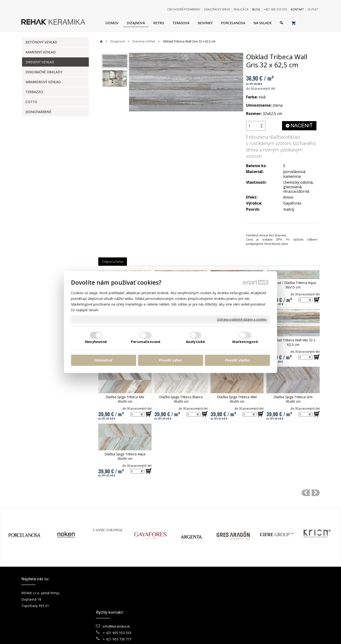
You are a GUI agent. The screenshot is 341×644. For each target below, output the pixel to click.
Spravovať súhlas (243, 634)
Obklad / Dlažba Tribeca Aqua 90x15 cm (294, 285)
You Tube (261, 606)
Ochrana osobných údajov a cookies (242, 320)
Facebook (262, 593)
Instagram (262, 599)
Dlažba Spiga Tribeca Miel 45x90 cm (237, 399)
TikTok (259, 619)
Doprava (185, 599)
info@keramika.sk (117, 593)
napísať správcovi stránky (157, 634)
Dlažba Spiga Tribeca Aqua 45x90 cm (125, 456)
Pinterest (261, 612)
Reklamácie (188, 606)
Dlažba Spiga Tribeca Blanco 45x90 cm (182, 399)
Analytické (195, 342)
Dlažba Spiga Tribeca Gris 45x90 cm (294, 399)
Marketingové (245, 342)
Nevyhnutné (96, 342)
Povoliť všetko (238, 360)
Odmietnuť (104, 360)
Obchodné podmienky (196, 593)
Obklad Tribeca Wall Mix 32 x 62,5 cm (294, 342)
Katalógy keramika (193, 612)
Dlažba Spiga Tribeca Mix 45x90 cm (125, 399)
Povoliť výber (170, 360)
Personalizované (146, 342)
